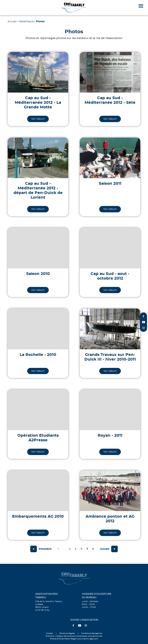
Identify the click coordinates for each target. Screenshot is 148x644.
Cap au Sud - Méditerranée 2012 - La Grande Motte (38, 103)
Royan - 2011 (110, 436)
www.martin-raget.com (88, 639)
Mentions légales (67, 633)
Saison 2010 (38, 274)
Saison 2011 (110, 184)
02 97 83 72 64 (42, 610)
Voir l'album (38, 119)
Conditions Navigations (92, 633)
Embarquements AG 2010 (38, 516)
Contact (49, 633)
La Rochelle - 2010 (38, 355)
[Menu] (141, 6)
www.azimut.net (95, 636)
